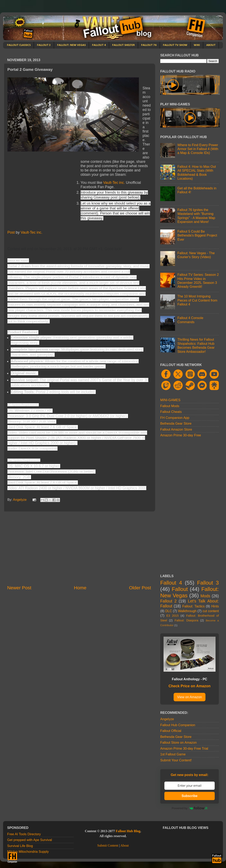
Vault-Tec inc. (114, 183)
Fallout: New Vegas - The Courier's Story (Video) (196, 255)
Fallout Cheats (171, 412)
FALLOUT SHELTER (123, 45)
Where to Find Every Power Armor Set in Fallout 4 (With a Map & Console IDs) (198, 149)
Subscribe (190, 796)
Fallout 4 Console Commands (190, 320)
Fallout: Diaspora (186, 620)
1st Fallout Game (173, 754)
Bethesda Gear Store (176, 423)
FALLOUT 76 (149, 45)
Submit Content (108, 846)
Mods (205, 596)
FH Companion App (175, 418)
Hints (215, 606)
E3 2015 (173, 616)
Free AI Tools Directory (24, 834)
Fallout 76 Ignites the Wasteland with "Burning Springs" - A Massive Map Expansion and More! (196, 216)
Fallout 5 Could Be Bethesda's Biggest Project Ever (197, 235)
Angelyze (167, 719)
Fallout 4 (171, 583)
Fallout (180, 589)
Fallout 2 (168, 601)
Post (11, 232)
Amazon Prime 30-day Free (181, 435)
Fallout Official (171, 731)
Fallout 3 (208, 583)
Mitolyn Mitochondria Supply (28, 852)
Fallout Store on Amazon (178, 742)
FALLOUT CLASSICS (19, 45)
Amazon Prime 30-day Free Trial (184, 748)
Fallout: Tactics (193, 606)
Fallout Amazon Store (176, 429)
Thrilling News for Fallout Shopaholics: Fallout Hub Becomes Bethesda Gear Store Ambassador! (196, 345)
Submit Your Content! (176, 760)
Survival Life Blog (20, 846)
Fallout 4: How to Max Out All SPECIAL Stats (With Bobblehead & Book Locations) (197, 172)
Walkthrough (187, 611)
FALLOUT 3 (44, 45)
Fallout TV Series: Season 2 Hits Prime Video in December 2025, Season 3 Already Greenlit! (198, 281)
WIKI (197, 45)
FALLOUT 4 (99, 45)
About (125, 846)
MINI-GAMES (170, 400)
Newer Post (19, 588)
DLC (169, 611)
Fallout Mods (170, 406)
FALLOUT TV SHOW (175, 45)
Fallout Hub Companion (178, 725)
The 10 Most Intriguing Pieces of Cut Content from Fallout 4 (197, 300)
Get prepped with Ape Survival (30, 840)
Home (80, 588)
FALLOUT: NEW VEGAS (71, 45)
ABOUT (211, 45)
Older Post (140, 588)
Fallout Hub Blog (128, 831)
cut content (211, 611)
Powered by (190, 808)
